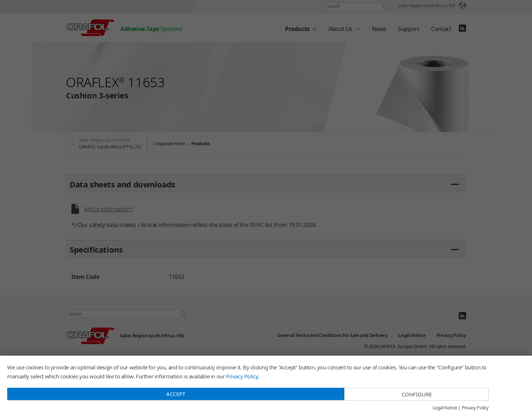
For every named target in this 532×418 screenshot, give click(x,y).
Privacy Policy (242, 376)
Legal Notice (445, 408)
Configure (417, 394)
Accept (176, 394)
